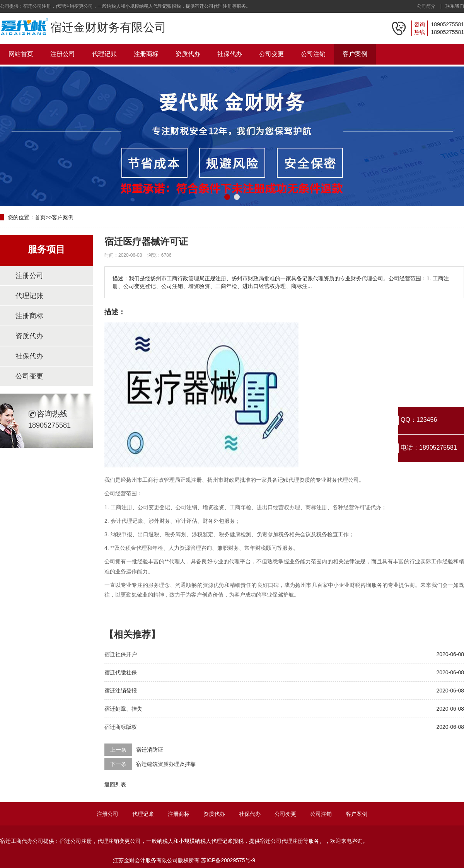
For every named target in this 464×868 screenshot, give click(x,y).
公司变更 (271, 54)
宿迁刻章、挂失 (123, 709)
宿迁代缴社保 (121, 672)
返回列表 (115, 784)
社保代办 (230, 54)
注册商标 (146, 54)
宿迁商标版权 (121, 727)
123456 (427, 420)
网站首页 (21, 54)
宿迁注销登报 (121, 691)
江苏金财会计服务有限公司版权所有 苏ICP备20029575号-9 (184, 860)
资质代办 (188, 54)
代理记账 (104, 54)
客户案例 (355, 54)
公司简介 (426, 6)
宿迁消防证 (150, 750)
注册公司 (63, 54)
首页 (40, 217)
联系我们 (455, 6)
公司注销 (313, 54)
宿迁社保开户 (121, 654)
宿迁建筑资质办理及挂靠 (166, 764)
